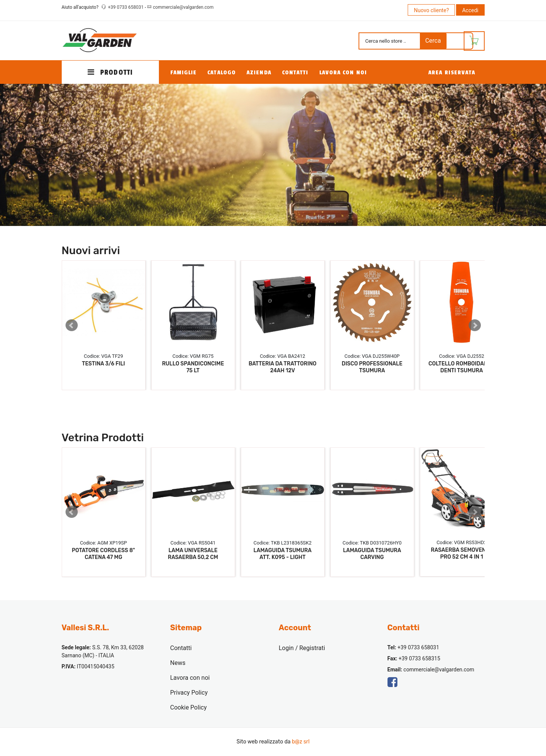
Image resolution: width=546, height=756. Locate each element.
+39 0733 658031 (126, 7)
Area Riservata (452, 73)
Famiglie (184, 73)
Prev (72, 325)
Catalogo (222, 73)
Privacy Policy (189, 693)
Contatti (295, 73)
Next (475, 325)
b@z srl (301, 742)
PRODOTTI (110, 72)
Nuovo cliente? (431, 10)
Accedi (470, 10)
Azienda (259, 73)
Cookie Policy (189, 707)
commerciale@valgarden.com (183, 7)
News (178, 663)
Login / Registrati (302, 648)
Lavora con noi (343, 73)
